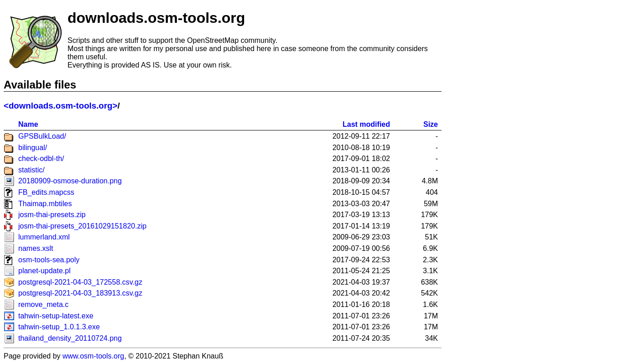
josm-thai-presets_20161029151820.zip (82, 226)
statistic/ (31, 170)
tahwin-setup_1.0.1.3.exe (59, 327)
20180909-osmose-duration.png (70, 181)
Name (28, 124)
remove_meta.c (43, 304)
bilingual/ (33, 148)
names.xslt (36, 248)
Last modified (366, 124)
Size (431, 124)
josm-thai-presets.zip (52, 215)
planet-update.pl (44, 271)
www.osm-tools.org (93, 356)
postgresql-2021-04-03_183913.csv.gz (80, 293)
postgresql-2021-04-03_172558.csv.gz (80, 282)
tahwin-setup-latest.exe (56, 316)
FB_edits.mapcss (46, 192)
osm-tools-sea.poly (49, 260)
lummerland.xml (44, 237)
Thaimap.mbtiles (45, 204)
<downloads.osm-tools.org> (60, 106)
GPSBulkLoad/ (42, 136)
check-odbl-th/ (41, 159)
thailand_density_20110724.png (70, 338)
